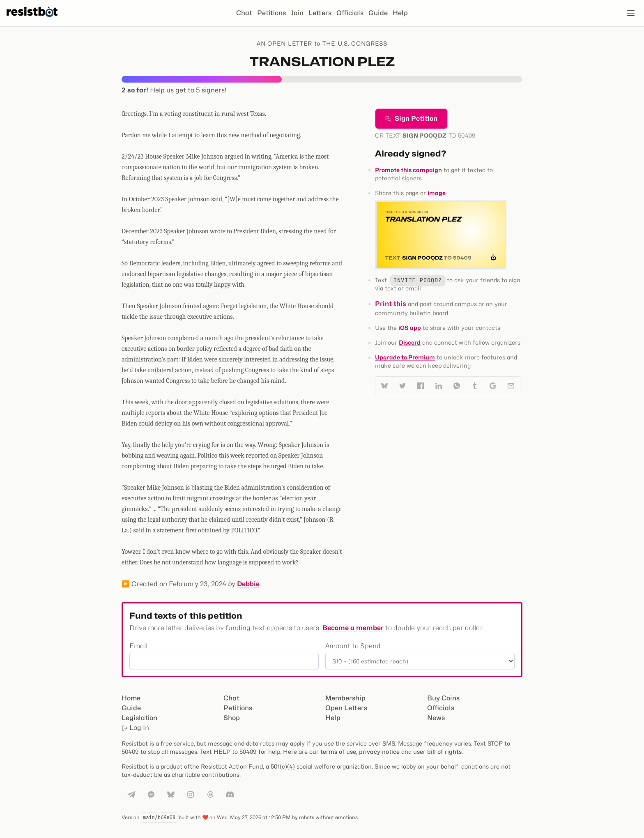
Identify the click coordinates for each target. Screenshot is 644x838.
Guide (378, 13)
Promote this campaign (408, 170)
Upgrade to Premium (405, 357)
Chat (244, 13)
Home (131, 698)
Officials (350, 13)
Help (400, 13)
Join (297, 13)
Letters (320, 13)
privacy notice (379, 752)
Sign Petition (411, 119)
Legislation (139, 718)
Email (138, 646)
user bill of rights (437, 752)
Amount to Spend (353, 646)
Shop (232, 718)
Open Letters (346, 708)
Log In (135, 728)
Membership (345, 698)
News (436, 718)
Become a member (353, 628)
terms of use (338, 752)
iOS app (410, 328)
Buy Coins (443, 698)
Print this (391, 304)
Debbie (248, 584)
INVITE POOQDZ (418, 280)
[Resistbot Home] (32, 20)
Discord (410, 342)
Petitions (271, 13)
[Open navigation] (631, 13)
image (437, 193)
